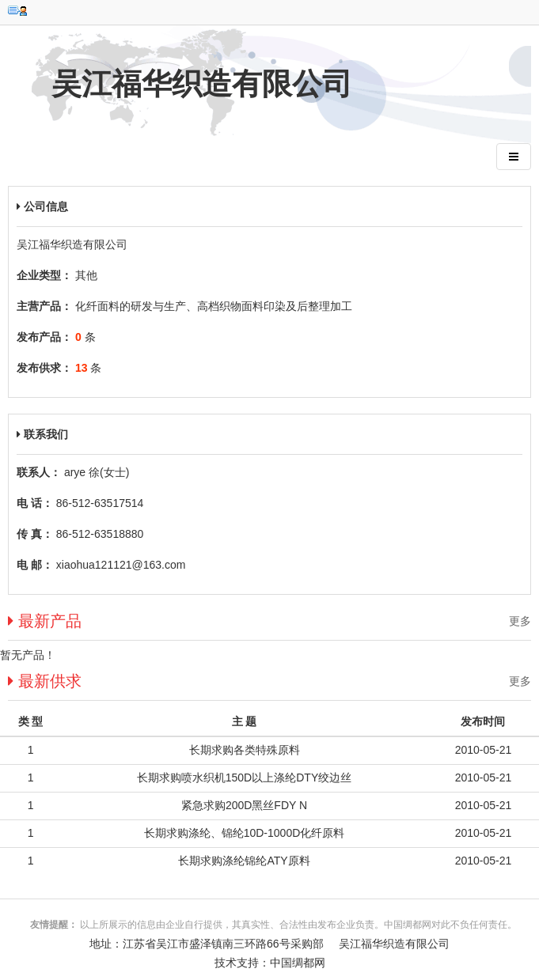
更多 (520, 621)
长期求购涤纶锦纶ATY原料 (244, 861)
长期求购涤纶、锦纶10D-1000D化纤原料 (245, 833)
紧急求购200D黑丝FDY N (244, 805)
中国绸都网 (298, 963)
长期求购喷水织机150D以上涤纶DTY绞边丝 (244, 778)
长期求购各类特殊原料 (245, 750)
